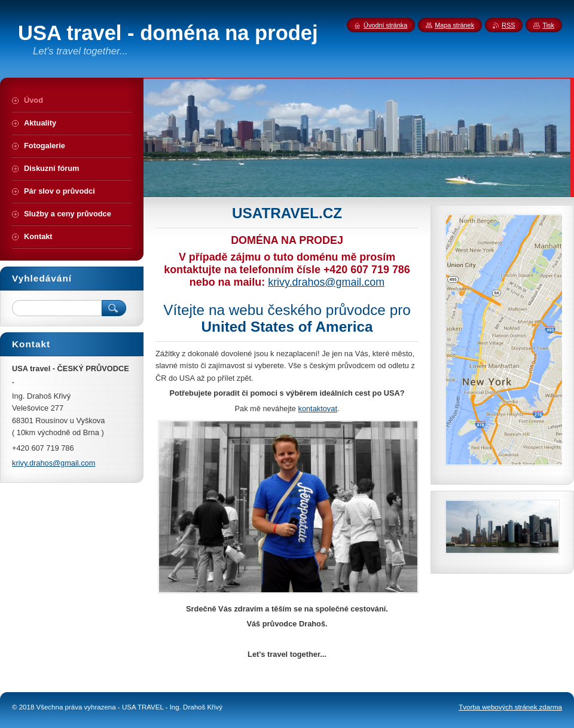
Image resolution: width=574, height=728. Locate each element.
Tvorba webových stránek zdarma (510, 707)
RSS (508, 25)
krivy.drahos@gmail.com (326, 282)
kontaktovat (317, 409)
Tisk (548, 25)
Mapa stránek (454, 25)
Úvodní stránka (385, 25)
